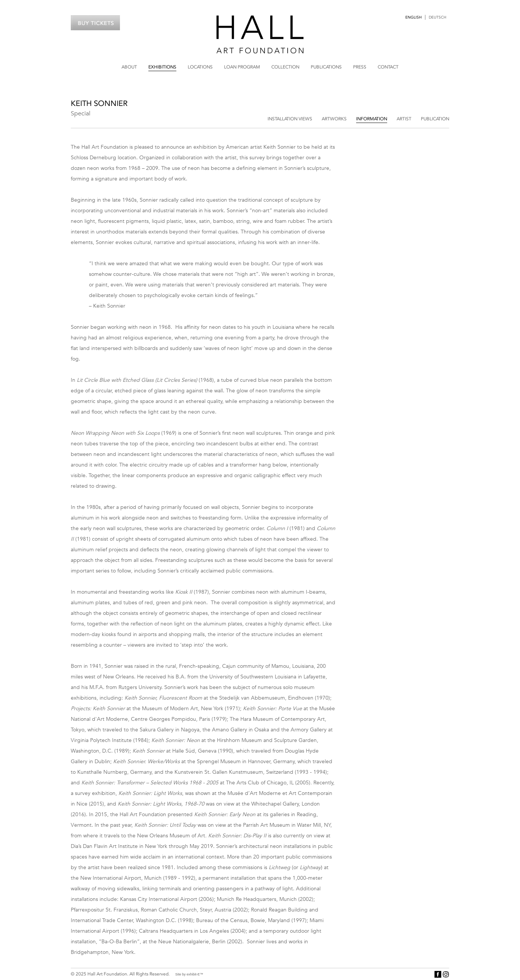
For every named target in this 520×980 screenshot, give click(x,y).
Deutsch (437, 17)
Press (360, 67)
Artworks (334, 119)
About (129, 67)
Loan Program (242, 67)
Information (372, 119)
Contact (388, 67)
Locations (200, 67)
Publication (435, 119)
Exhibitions (162, 67)
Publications (326, 67)
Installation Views (290, 119)
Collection (285, 67)
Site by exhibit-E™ (189, 974)
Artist (404, 119)
